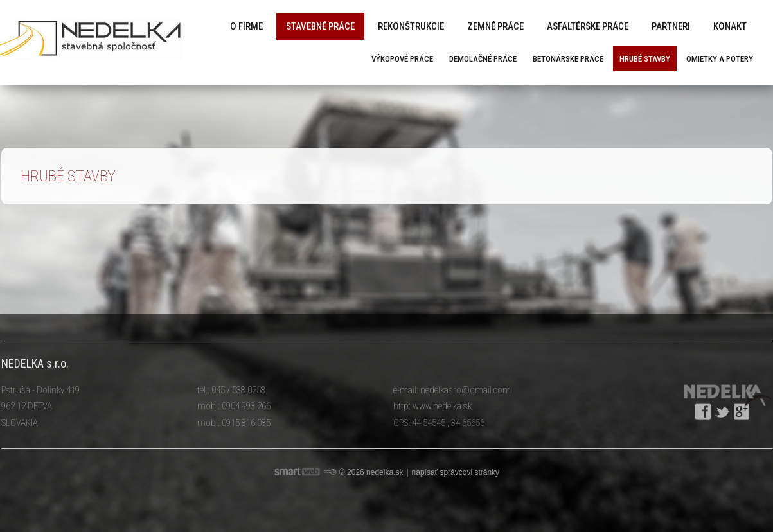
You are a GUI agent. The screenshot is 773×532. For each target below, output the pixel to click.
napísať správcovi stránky (456, 472)
